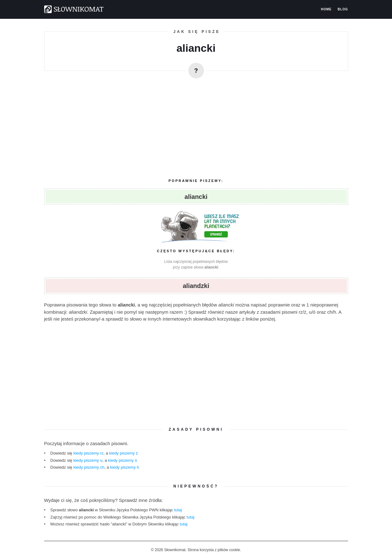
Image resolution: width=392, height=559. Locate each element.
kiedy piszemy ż (123, 453)
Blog (343, 9)
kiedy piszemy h (124, 467)
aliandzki (196, 286)
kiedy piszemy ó (123, 460)
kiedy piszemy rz (88, 453)
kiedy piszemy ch (89, 467)
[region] (196, 126)
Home (326, 9)
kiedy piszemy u (88, 460)
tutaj (178, 510)
